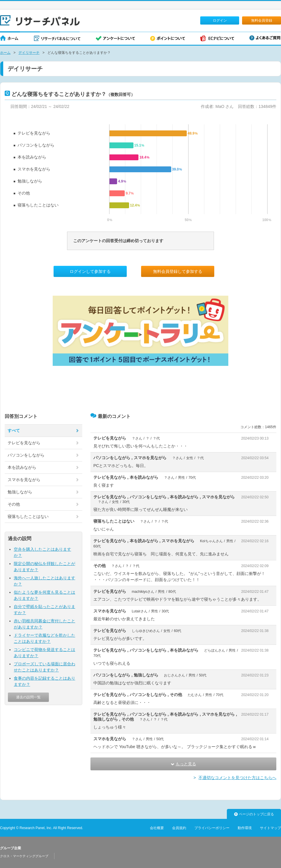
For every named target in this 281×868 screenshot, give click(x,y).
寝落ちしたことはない (38, 205)
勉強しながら (30, 181)
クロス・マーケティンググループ (24, 856)
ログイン (220, 20)
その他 (24, 193)
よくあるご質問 (265, 38)
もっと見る (184, 764)
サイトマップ (270, 828)
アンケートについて (115, 39)
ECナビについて (217, 39)
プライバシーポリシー (212, 828)
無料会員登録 (262, 20)
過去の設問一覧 (28, 697)
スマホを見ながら (34, 169)
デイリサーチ (29, 53)
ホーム (9, 39)
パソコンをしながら (36, 145)
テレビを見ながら (34, 133)
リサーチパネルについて (57, 39)
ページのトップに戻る (254, 814)
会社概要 (157, 828)
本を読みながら (32, 157)
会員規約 (179, 828)
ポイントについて (168, 39)
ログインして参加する (90, 271)
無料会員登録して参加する (178, 271)
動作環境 (245, 828)
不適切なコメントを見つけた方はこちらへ (237, 778)
